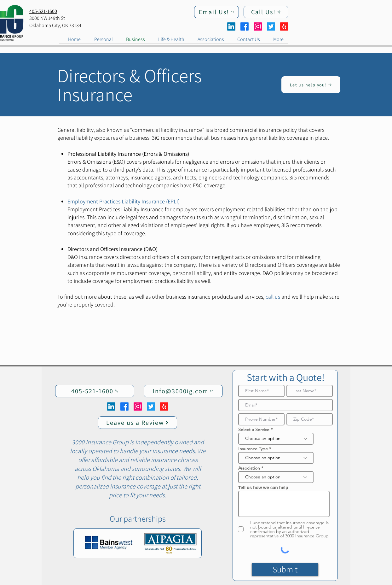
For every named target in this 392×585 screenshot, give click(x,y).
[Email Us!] (216, 12)
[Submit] (285, 570)
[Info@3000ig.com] (183, 391)
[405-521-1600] (95, 391)
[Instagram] (258, 26)
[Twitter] (271, 26)
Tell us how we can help (263, 488)
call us (273, 297)
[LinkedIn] (231, 26)
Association (249, 468)
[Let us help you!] (311, 85)
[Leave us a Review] (138, 423)
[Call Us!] (266, 12)
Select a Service (254, 430)
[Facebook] (245, 26)
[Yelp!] (284, 26)
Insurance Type (253, 449)
